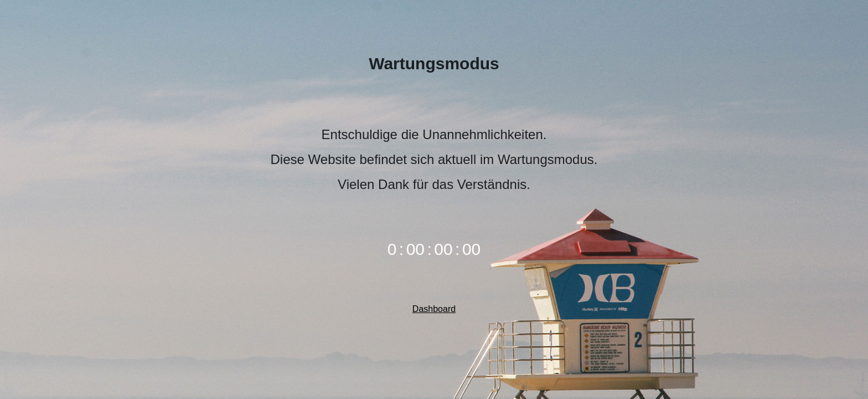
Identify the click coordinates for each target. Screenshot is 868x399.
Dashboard (434, 309)
